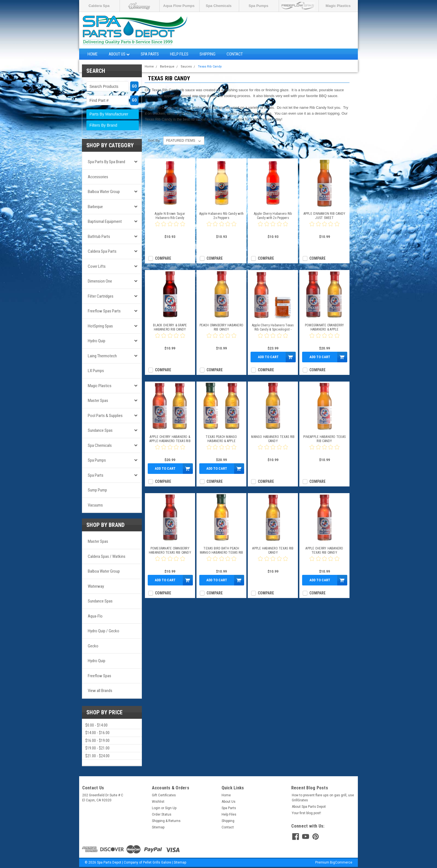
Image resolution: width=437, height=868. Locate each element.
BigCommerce (341, 862)
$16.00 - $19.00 (97, 741)
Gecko (93, 646)
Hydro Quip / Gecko (104, 631)
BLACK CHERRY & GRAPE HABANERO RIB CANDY (170, 327)
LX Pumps (96, 371)
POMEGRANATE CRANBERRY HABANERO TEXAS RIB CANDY (170, 550)
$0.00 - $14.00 (96, 725)
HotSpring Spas (100, 326)
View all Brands (100, 691)
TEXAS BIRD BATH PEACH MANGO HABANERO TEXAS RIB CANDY (222, 551)
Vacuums (95, 505)
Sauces (186, 67)
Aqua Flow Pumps (179, 6)
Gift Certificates (164, 795)
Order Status (162, 814)
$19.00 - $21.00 (97, 748)
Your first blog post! (306, 813)
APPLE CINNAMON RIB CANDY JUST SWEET (325, 216)
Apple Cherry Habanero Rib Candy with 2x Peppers (273, 216)
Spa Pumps (258, 6)
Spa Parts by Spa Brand (106, 162)
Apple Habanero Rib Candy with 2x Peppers (221, 216)
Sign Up (171, 808)
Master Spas (98, 401)
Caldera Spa (99, 6)
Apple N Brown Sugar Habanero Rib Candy (170, 216)
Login (156, 808)
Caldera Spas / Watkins (107, 556)
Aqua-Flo (95, 616)
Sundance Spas (100, 430)
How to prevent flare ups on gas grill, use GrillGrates (323, 798)
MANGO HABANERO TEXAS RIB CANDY (273, 439)
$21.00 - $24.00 (97, 756)
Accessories (98, 177)
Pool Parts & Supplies (105, 416)
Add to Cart (268, 357)
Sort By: (154, 140)
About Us (119, 54)
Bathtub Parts (99, 237)
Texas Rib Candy (210, 67)
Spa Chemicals (219, 6)
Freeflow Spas (99, 676)
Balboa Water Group (104, 192)
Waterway (96, 586)
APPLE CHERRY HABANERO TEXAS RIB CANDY (324, 550)
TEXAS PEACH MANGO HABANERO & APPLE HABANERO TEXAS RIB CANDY (222, 439)
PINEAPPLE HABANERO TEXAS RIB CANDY (324, 439)
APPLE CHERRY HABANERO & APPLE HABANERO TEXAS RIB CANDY (170, 439)
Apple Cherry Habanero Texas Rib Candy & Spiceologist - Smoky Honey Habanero (273, 327)
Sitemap (158, 827)
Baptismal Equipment (105, 221)
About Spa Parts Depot (309, 807)
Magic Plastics (338, 6)
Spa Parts (150, 54)
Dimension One (100, 281)
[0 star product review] (170, 227)
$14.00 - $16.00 (97, 733)
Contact (235, 54)
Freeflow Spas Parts (104, 311)
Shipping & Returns (166, 821)
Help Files (179, 54)
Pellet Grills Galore (157, 862)
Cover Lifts (97, 266)
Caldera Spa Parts (102, 251)
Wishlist (158, 802)
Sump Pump (97, 490)
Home (93, 54)
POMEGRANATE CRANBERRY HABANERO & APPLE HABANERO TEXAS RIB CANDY (324, 327)
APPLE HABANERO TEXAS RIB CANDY (273, 550)
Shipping (207, 54)
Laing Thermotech (102, 356)
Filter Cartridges (101, 296)
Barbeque (95, 207)
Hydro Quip (97, 341)
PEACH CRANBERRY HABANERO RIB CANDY (221, 327)
